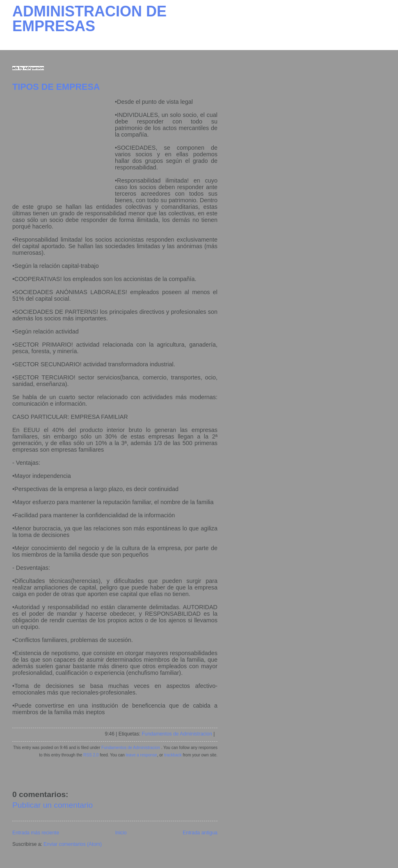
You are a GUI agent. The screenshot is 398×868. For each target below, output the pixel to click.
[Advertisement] (64, 150)
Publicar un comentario (53, 805)
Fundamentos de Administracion (177, 734)
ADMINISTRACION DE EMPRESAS (89, 19)
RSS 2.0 (91, 755)
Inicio (121, 833)
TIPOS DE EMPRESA (56, 87)
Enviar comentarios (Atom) (73, 844)
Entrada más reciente (36, 833)
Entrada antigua (200, 833)
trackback (173, 755)
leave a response (142, 755)
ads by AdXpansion (28, 68)
